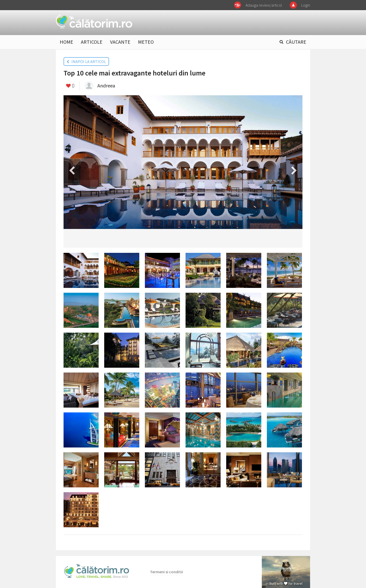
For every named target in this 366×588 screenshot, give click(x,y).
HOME (66, 42)
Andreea (106, 86)
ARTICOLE (92, 42)
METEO (146, 42)
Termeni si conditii (166, 572)
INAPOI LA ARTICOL (86, 61)
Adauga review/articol (264, 5)
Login (306, 5)
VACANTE (120, 42)
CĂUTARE (296, 42)
